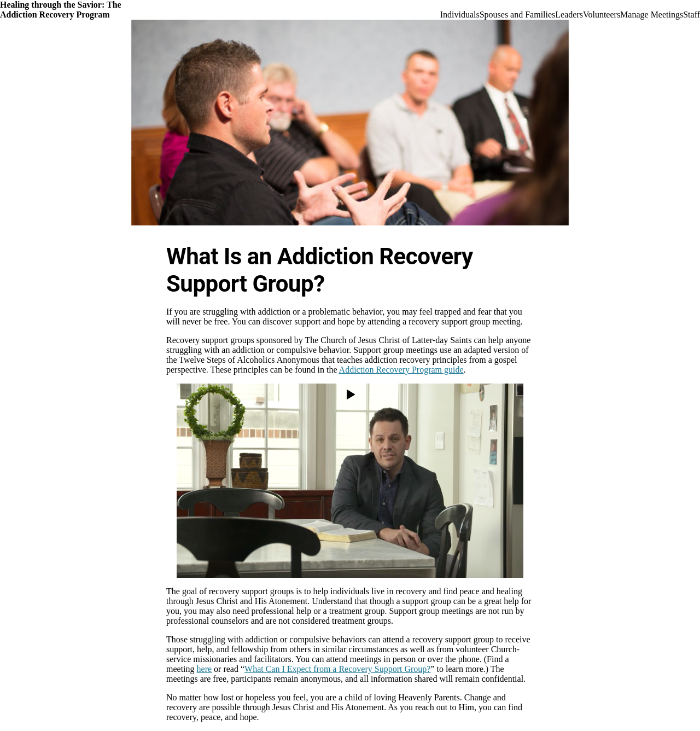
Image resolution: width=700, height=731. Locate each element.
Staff (692, 14)
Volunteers (602, 14)
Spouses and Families (518, 14)
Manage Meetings (652, 14)
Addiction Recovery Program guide (401, 370)
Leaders (569, 14)
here (205, 669)
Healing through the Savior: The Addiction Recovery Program (61, 10)
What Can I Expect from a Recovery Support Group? (337, 669)
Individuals (460, 14)
